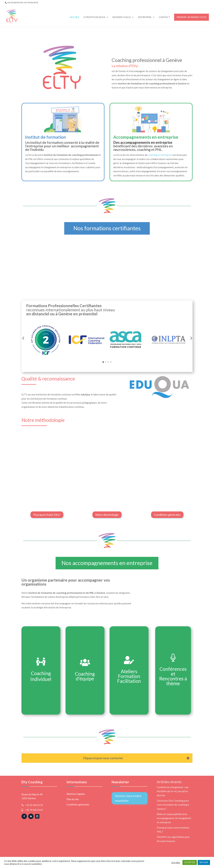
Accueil (75, 17)
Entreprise (145, 17)
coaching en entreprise (160, 155)
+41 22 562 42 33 (34, 805)
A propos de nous (94, 17)
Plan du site (73, 799)
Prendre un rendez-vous (191, 17)
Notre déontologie (107, 515)
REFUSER (204, 862)
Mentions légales (76, 794)
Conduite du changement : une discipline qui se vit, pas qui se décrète (173, 791)
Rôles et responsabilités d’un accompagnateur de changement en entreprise (174, 818)
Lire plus (176, 862)
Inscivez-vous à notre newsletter (128, 798)
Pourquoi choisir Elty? (47, 515)
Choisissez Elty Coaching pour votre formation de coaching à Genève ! (173, 805)
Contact (164, 17)
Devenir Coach (122, 17)
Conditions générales (167, 515)
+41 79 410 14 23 (34, 810)
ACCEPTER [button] (190, 862)
